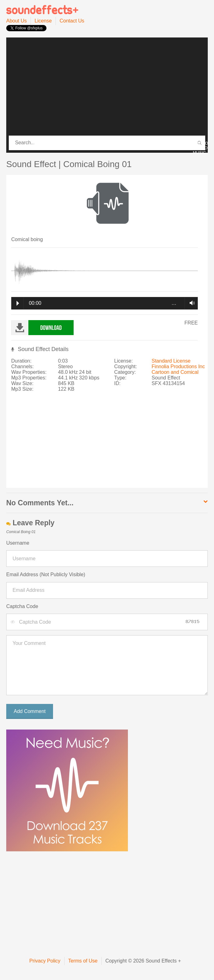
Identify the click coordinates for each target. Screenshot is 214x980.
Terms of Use (83, 961)
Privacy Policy (45, 961)
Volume (190, 303)
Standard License (171, 361)
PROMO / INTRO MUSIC (200, 148)
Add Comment (30, 711)
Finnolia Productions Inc (178, 366)
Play (18, 303)
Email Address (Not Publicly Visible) (46, 574)
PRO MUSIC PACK (157, 143)
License (43, 21)
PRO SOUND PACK (105, 143)
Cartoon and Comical (175, 372)
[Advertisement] (107, 87)
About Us (17, 21)
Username (18, 543)
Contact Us (72, 21)
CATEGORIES (47, 143)
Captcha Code (22, 606)
